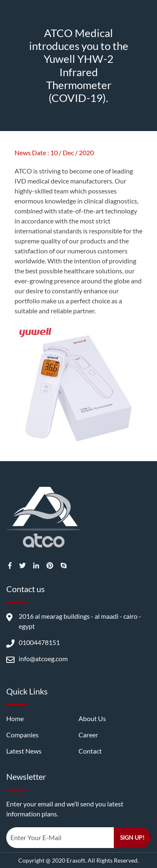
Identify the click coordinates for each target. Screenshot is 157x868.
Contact (90, 751)
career (88, 735)
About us (92, 718)
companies (22, 735)
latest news (24, 751)
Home (15, 718)
